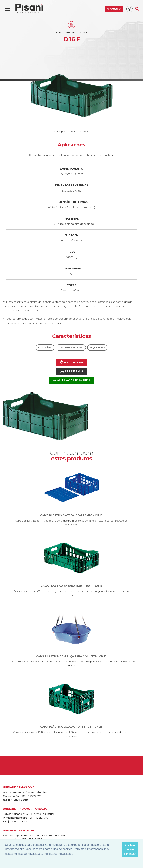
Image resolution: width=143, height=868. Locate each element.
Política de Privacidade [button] (59, 854)
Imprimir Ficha (71, 371)
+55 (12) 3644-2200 (16, 821)
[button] (118, 850)
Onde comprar (71, 362)
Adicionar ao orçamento (72, 380)
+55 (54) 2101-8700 (15, 800)
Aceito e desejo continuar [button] (130, 850)
